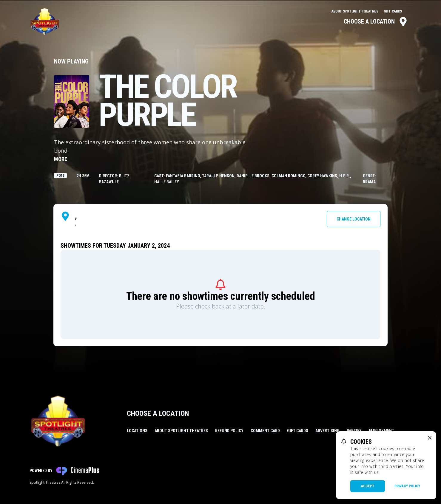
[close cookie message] (430, 438)
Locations (137, 431)
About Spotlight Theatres (355, 11)
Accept (368, 486)
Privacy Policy (407, 486)
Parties (354, 431)
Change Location (354, 219)
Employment (381, 431)
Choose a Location (376, 21)
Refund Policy (229, 431)
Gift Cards (393, 11)
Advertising (327, 431)
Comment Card (265, 431)
